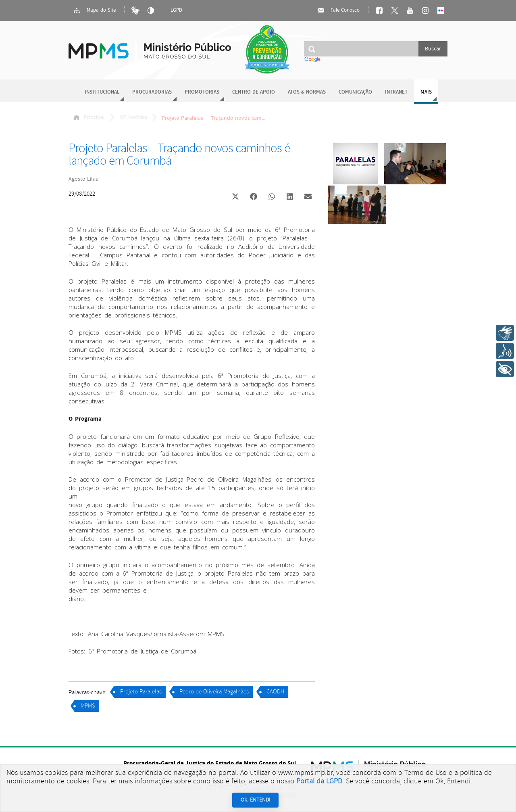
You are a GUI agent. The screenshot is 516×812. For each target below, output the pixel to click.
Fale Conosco (338, 10)
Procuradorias (152, 92)
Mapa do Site (94, 10)
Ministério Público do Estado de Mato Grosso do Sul (150, 46)
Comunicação (355, 92)
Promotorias (202, 92)
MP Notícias (133, 117)
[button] (235, 197)
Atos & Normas (307, 92)
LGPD (176, 10)
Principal (89, 117)
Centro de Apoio (254, 92)
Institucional (102, 92)
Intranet (396, 92)
